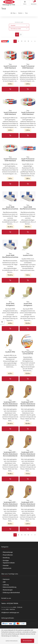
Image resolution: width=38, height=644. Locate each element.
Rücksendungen (8, 590)
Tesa (26, 13)
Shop (14, 13)
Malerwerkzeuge (8, 552)
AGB (4, 582)
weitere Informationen (12, 641)
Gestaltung (6, 558)
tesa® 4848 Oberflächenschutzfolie (10, 208)
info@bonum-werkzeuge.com (10, 613)
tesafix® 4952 (10, 352)
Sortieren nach (19, 22)
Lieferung (6, 585)
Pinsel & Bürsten (8, 555)
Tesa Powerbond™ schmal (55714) (28, 353)
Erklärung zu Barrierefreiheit (11, 593)
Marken (20, 13)
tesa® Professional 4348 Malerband (10, 67)
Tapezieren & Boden (9, 563)
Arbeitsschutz (7, 568)
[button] (19, 25)
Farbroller (6, 566)
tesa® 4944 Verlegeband (10, 304)
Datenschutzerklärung (10, 587)
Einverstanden (27, 641)
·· (32, 41)
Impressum (6, 579)
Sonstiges (6, 561)
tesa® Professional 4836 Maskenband (28, 160)
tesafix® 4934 (28, 255)
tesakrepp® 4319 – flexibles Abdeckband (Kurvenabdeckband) (10, 404)
